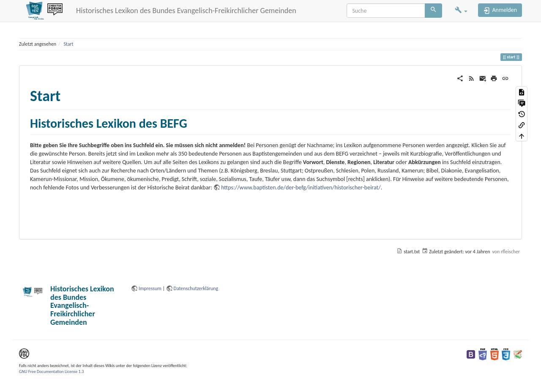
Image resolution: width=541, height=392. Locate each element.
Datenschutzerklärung (196, 288)
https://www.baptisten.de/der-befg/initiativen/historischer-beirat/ (301, 188)
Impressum (150, 288)
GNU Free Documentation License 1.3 (51, 371)
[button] (461, 11)
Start (68, 44)
